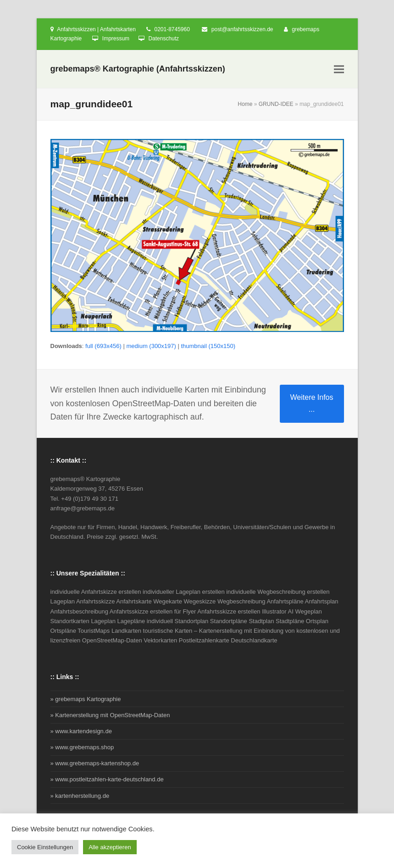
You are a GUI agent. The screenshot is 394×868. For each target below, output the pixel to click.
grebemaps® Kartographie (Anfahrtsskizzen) (138, 69)
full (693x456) (103, 346)
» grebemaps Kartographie (86, 699)
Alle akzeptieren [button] (110, 847)
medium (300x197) (151, 346)
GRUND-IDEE (276, 104)
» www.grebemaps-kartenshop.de (95, 763)
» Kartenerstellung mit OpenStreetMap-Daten (110, 715)
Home (245, 104)
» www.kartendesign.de (81, 731)
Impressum (116, 39)
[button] (339, 69)
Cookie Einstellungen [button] (45, 847)
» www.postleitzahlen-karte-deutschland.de (107, 779)
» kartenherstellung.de (80, 796)
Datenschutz (164, 39)
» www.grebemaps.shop (82, 747)
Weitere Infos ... (312, 403)
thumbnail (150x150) (208, 346)
